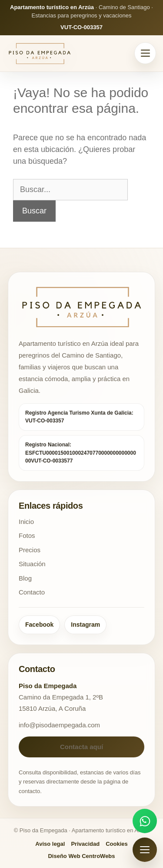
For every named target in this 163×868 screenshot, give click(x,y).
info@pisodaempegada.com (59, 725)
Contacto (32, 592)
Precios (30, 550)
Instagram (85, 625)
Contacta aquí (81, 747)
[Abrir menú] (145, 53)
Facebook (39, 625)
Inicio (26, 522)
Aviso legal (50, 844)
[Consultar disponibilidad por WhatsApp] (145, 821)
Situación (32, 564)
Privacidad (85, 844)
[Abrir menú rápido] (145, 850)
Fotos (27, 535)
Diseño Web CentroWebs (81, 856)
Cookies (117, 844)
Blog (25, 578)
